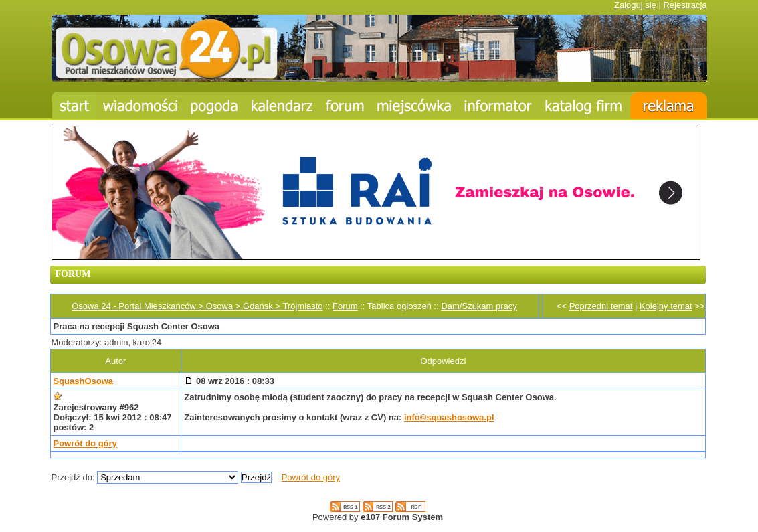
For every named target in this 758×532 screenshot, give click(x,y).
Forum (345, 306)
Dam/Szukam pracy (479, 306)
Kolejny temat (666, 306)
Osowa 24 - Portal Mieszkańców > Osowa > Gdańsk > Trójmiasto (197, 306)
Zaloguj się (635, 5)
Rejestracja (685, 5)
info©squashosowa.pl (449, 417)
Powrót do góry (85, 443)
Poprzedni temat (601, 306)
